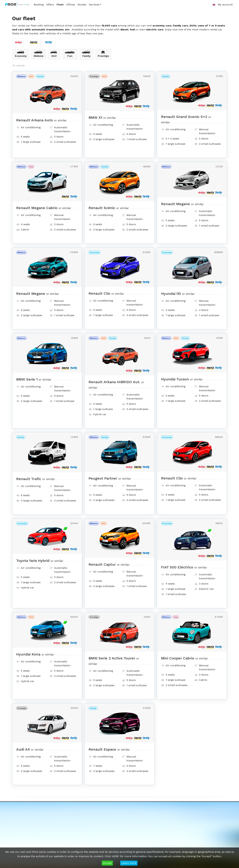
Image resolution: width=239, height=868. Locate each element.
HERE (115, 856)
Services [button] (94, 5)
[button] (214, 5)
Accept (107, 863)
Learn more (129, 863)
